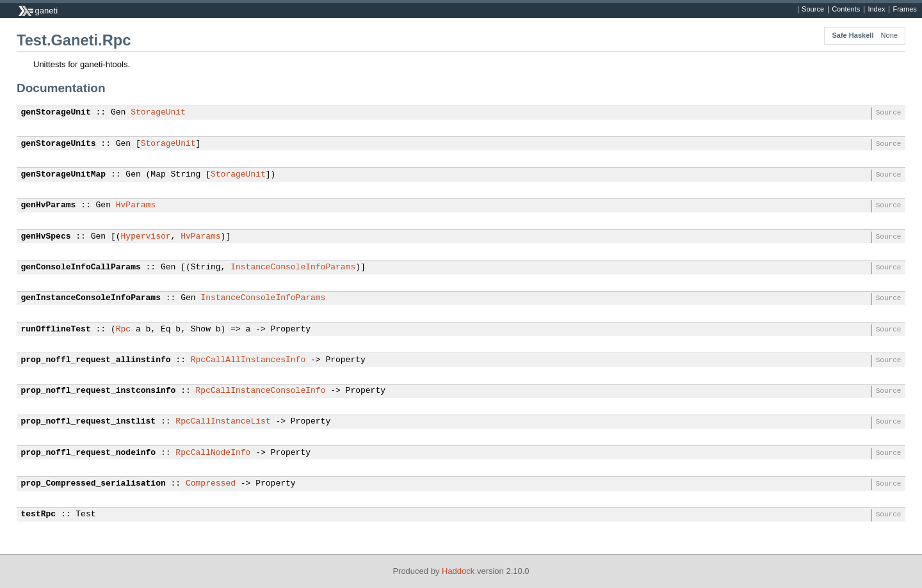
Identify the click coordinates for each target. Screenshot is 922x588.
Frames (904, 10)
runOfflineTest (56, 330)
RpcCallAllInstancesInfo (248, 360)
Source (813, 10)
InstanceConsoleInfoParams (293, 267)
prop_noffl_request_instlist (89, 422)
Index (876, 10)
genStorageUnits (59, 144)
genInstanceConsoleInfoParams (91, 298)
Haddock (458, 571)
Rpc (123, 330)
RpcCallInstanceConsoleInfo (261, 391)
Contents (846, 10)
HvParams (136, 205)
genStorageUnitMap (64, 175)
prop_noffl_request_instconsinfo (99, 391)
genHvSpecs (46, 237)
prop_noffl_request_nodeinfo (89, 453)
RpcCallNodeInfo (213, 453)
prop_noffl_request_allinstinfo (96, 360)
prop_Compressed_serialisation (93, 484)
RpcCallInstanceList (223, 422)
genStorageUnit (56, 113)
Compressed (211, 484)
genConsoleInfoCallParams (81, 267)
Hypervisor (146, 237)
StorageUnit (158, 113)
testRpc (39, 514)
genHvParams (49, 205)
